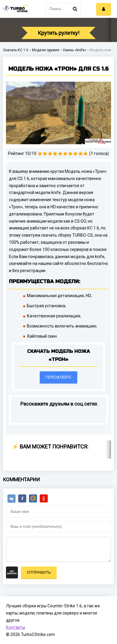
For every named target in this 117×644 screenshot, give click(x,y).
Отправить (39, 572)
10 (86, 154)
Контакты (16, 627)
